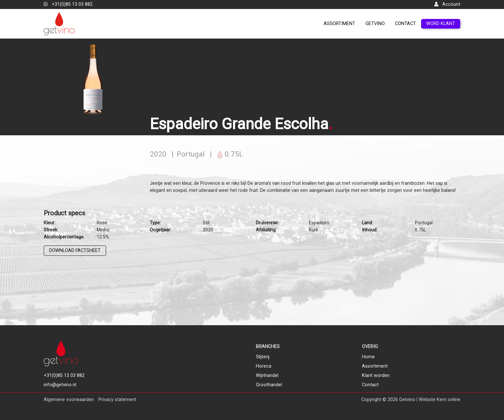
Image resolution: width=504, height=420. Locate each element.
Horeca (264, 366)
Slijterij (263, 357)
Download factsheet (75, 250)
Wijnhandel (267, 375)
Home (368, 357)
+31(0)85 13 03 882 (68, 4)
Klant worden (376, 375)
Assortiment (339, 24)
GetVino (375, 24)
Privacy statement (117, 400)
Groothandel (269, 385)
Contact (405, 24)
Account (447, 4)
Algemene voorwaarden (69, 400)
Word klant (441, 24)
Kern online (449, 400)
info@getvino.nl (60, 385)
